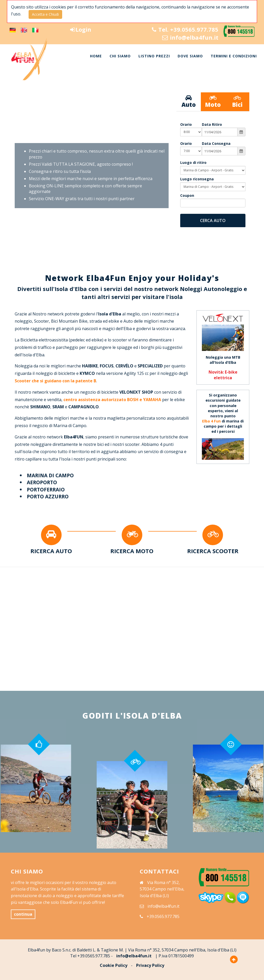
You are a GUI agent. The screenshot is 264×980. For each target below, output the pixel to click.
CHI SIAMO (120, 56)
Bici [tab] (237, 102)
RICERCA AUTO (51, 551)
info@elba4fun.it (190, 37)
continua (23, 914)
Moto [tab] (213, 102)
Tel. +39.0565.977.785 (185, 29)
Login (81, 29)
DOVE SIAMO (190, 56)
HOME (96, 56)
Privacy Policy (150, 965)
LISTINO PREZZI (154, 56)
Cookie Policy (114, 965)
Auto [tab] (189, 102)
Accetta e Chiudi (45, 14)
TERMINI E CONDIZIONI (234, 56)
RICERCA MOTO (132, 551)
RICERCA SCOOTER (213, 551)
